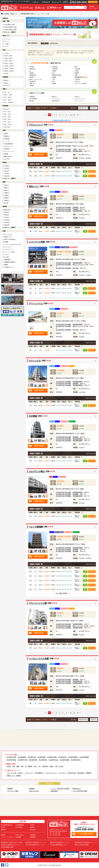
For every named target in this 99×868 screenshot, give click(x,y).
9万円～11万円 (9, 63)
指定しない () (10, 32)
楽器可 (6, 134)
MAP (81, 142)
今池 (35, 766)
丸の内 (61, 766)
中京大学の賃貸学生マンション (35, 845)
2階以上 (7, 188)
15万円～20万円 (9, 69)
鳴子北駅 (76, 268)
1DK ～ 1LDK (8, 95)
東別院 (31, 73)
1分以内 (7, 166)
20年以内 (7, 225)
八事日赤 (77, 79)
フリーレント (56, 99)
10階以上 (7, 193)
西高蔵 (77, 73)
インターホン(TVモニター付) (13, 244)
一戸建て (7, 44)
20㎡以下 (7, 109)
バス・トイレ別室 (9, 252)
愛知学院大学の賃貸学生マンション (86, 842)
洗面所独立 (7, 260)
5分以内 (7, 171)
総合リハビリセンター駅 (80, 146)
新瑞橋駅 (76, 207)
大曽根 (31, 86)
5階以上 (7, 190)
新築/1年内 (7, 210)
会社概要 (92, 6)
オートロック (8, 247)
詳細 (85, 172)
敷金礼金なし (77, 789)
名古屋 (9, 766)
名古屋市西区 (42, 757)
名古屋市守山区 (53, 760)
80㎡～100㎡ (8, 124)
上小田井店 (19, 827)
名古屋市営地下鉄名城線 (63, 146)
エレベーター (8, 234)
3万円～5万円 (8, 56)
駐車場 (6, 154)
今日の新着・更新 (9, 25)
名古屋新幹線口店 (7, 825)
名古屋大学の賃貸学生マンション (36, 842)
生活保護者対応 (9, 144)
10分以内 (7, 176)
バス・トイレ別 (11, 773)
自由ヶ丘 (77, 81)
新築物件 (89, 773)
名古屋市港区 (33, 760)
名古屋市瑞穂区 (84, 757)
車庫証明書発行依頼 (7, 847)
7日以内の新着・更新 (10, 30)
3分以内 (7, 168)
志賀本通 (55, 67)
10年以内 (7, 220)
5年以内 (7, 215)
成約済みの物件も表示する (62, 120)
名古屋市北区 (32, 757)
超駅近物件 (54, 791)
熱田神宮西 (33, 75)
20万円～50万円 (9, 71)
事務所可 (7, 136)
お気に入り (57, 2)
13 (74, 115)
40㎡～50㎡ (8, 117)
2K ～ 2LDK (8, 97)
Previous (29, 211)
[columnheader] (30, 168)
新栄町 (30, 766)
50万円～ (7, 74)
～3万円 (7, 53)
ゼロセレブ (7, 85)
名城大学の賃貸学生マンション (11, 845)
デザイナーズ (8, 146)
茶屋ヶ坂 (32, 83)
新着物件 (10, 789)
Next (47, 211)
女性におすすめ (34, 791)
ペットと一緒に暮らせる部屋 (60, 789)
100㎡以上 (7, 127)
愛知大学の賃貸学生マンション (60, 842)
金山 (53, 73)
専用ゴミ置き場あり (10, 239)
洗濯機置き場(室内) (10, 262)
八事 (53, 79)
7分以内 (7, 173)
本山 (53, 81)
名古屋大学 (33, 81)
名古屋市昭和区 (73, 757)
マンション (7, 39)
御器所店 (4, 829)
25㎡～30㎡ (8, 112)
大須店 (3, 827)
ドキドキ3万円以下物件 (80, 791)
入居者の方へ (36, 2)
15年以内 (7, 222)
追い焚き (7, 257)
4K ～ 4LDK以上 (9, 102)
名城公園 (32, 69)
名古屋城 (55, 69)
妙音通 (31, 77)
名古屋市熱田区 (11, 760)
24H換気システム (9, 267)
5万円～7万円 (8, 58)
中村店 (32, 825)
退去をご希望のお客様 (82, 845)
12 (71, 115)
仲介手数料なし (34, 99)
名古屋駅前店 (20, 825)
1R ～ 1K (7, 92)
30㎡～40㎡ (8, 114)
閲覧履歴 (47, 2)
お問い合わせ (92, 172)
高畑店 (32, 827)
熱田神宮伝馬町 (57, 75)
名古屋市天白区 (76, 760)
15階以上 (7, 195)
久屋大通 (77, 69)
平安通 (31, 67)
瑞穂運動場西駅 (78, 382)
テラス (6, 47)
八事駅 (75, 149)
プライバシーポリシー (8, 837)
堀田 (76, 75)
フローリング (8, 250)
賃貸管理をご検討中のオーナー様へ (12, 842)
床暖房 (6, 265)
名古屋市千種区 (11, 757)
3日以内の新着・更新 (10, 27)
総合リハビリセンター (36, 79)
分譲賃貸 (7, 139)
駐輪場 (6, 242)
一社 (39, 766)
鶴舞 (18, 766)
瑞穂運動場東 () (81, 77)
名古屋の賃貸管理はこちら (59, 845)
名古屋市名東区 (65, 760)
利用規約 (33, 835)
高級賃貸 (7, 149)
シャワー (7, 255)
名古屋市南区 (43, 760)
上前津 (77, 71)
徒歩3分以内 (56, 101)
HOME (3, 835)
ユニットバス (79, 101)
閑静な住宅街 (8, 156)
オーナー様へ (93, 8)
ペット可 (7, 141)
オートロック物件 (13, 791)
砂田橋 (54, 83)
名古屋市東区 (22, 757)
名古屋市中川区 (23, 760)
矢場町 (54, 71)
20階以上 (7, 198)
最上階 (6, 203)
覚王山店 (33, 829)
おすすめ (7, 159)
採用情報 (33, 837)
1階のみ (7, 185)
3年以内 (7, 212)
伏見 (22, 766)
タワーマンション (9, 151)
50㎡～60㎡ (8, 119)
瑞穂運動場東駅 (78, 151)
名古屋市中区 (63, 757)
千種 (14, 766)
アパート (7, 41)
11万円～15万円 (9, 66)
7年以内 (7, 217)
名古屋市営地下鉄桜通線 (63, 207)
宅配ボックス (8, 237)
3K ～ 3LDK (8, 100)
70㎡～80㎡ (8, 122)
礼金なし (7, 83)
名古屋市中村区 (52, 757)
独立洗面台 (81, 773)
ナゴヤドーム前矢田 (81, 83)
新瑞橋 (54, 77)
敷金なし (7, 80)
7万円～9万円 (8, 61)
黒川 (76, 67)
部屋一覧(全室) (91, 164)
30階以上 (7, 200)
